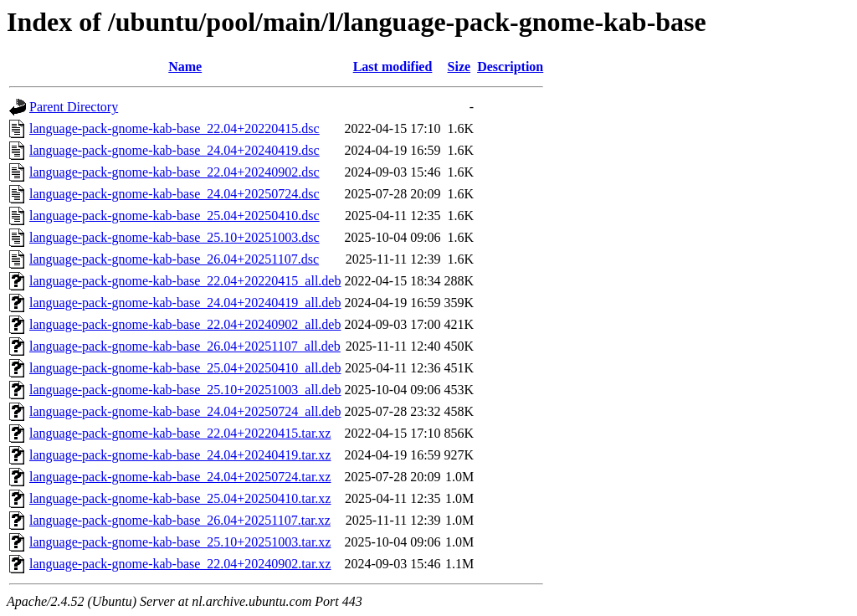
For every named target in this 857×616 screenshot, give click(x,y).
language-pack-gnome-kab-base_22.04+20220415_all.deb (185, 281)
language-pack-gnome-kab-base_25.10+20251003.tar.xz (180, 542)
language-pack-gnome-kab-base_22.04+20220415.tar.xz (180, 433)
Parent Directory (74, 107)
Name (185, 67)
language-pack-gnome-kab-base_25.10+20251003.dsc (174, 237)
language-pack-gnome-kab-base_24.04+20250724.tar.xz (180, 477)
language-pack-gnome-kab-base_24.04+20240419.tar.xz (180, 455)
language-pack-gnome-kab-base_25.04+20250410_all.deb (185, 368)
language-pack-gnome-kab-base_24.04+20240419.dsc (174, 150)
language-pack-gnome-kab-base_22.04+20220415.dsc (174, 128)
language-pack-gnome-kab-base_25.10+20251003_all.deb (185, 390)
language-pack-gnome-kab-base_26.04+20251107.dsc (174, 259)
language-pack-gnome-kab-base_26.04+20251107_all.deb (185, 346)
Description (510, 67)
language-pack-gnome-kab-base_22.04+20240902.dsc (174, 172)
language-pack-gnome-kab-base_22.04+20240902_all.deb (185, 324)
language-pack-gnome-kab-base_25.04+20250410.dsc (174, 216)
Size (459, 67)
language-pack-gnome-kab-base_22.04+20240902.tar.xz (180, 564)
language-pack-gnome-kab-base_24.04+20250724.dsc (174, 194)
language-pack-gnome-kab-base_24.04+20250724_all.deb (185, 411)
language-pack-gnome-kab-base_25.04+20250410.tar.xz (180, 498)
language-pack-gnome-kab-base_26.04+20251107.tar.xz (180, 520)
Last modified (393, 67)
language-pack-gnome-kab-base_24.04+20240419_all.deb (185, 303)
